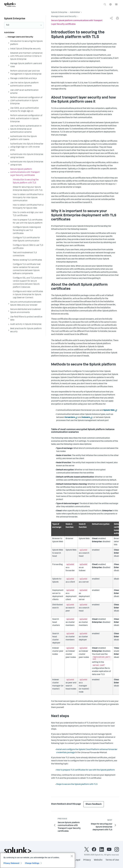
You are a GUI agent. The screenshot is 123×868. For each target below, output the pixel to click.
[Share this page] (111, 18)
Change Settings (32, 864)
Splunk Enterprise (59, 13)
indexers (86, 417)
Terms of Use (112, 860)
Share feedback (94, 804)
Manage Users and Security (64, 17)
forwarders (70, 417)
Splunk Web (109, 410)
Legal (77, 860)
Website (98, 860)
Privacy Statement (11, 864)
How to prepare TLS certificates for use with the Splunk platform (86, 770)
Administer (75, 13)
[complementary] (111, 18)
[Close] (72, 857)
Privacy (87, 860)
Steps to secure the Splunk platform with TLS (77, 784)
